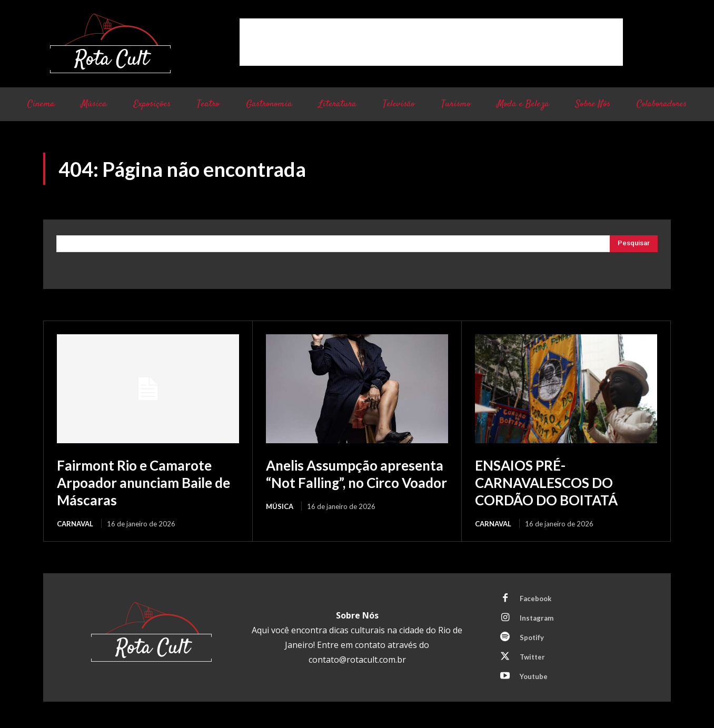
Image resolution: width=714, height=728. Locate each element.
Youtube (534, 675)
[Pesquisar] (634, 244)
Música (280, 523)
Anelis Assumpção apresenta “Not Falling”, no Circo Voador (354, 482)
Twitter (532, 656)
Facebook (535, 597)
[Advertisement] (431, 42)
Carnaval (75, 523)
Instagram (537, 617)
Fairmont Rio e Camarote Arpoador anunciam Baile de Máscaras (142, 482)
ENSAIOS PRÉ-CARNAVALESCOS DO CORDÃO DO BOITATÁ (552, 482)
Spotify (532, 636)
